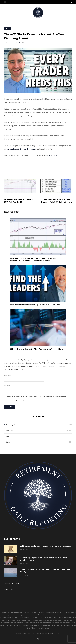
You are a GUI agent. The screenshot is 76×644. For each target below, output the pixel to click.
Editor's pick (11, 425)
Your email (38, 389)
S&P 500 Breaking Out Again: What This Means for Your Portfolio (37, 349)
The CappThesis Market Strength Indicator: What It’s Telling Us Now (57, 201)
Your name (38, 378)
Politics (9, 436)
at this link (53, 155)
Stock (7, 29)
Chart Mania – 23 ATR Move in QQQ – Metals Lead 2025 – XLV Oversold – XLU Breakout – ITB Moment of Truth (35, 260)
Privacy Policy (9, 589)
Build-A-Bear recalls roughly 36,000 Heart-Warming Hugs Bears (45, 546)
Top (38, 639)
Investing (10, 431)
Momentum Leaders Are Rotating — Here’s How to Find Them (35, 305)
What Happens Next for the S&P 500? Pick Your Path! (18, 201)
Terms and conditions (12, 583)
